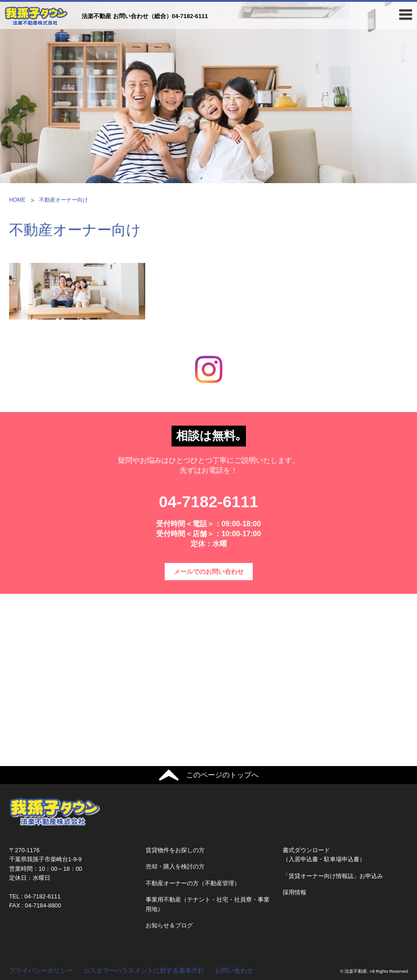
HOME (17, 200)
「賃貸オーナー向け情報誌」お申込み (333, 876)
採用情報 (294, 892)
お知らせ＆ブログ (169, 925)
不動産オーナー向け (64, 200)
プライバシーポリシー (41, 970)
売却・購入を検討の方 (175, 866)
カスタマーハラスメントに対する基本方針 (144, 970)
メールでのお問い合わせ (209, 572)
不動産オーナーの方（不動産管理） (193, 883)
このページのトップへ (222, 775)
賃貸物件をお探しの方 (175, 850)
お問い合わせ (234, 970)
